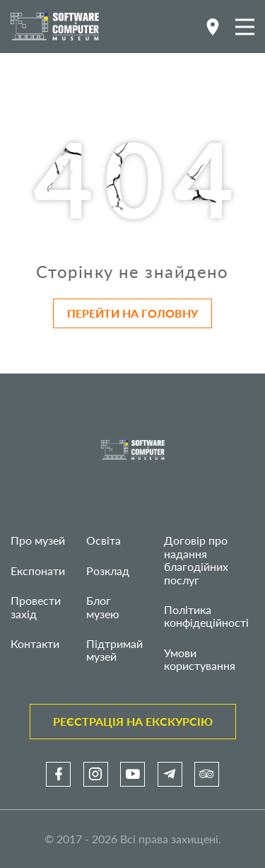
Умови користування (200, 659)
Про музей (38, 540)
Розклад (108, 571)
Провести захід (36, 607)
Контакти (35, 643)
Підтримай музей (114, 650)
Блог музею (103, 607)
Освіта (104, 540)
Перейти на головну (132, 313)
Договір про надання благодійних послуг (196, 560)
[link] (58, 774)
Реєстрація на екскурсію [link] (133, 721)
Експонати (38, 571)
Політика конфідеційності (206, 616)
